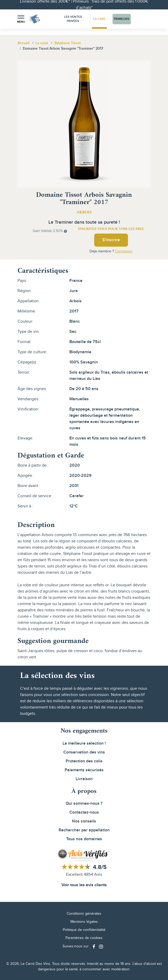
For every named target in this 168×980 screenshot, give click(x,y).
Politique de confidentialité (84, 930)
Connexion (124, 251)
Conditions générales (84, 914)
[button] (21, 19)
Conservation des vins (84, 752)
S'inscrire (111, 240)
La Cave (99, 19)
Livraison (84, 779)
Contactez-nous (84, 812)
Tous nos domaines (84, 839)
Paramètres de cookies (84, 938)
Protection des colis (84, 761)
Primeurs (122, 19)
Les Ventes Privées (73, 19)
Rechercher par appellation (84, 830)
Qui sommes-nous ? (84, 804)
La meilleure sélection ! (84, 743)
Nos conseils (84, 821)
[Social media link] (94, 946)
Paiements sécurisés (84, 770)
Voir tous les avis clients (84, 885)
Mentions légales (84, 922)
